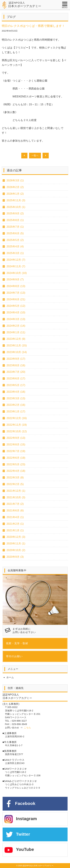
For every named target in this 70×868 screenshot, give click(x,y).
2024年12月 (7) (15, 260)
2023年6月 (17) (15, 379)
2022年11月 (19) (16, 425)
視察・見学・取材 (17, 643)
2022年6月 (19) (15, 458)
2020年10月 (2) (15, 550)
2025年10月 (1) (15, 207)
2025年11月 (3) (15, 200)
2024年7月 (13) (15, 293)
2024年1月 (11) (15, 332)
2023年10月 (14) (16, 352)
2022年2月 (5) (15, 484)
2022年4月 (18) (15, 471)
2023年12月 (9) (15, 339)
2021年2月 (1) (15, 524)
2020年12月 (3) (15, 537)
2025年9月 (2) (15, 213)
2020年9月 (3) (15, 557)
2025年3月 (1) (15, 253)
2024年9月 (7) (15, 279)
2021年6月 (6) (15, 511)
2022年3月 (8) (15, 478)
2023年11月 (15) (16, 346)
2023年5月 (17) (15, 385)
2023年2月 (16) (15, 405)
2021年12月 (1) (15, 491)
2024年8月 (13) (15, 286)
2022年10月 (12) (16, 431)
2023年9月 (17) (15, 359)
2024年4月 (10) (15, 312)
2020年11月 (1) (15, 544)
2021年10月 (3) (15, 497)
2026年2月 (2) (15, 187)
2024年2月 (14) (15, 326)
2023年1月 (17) (15, 412)
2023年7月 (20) (15, 372)
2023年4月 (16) (15, 392)
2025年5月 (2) (15, 240)
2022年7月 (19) (15, 451)
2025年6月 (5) (15, 233)
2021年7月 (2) (15, 504)
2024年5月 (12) (15, 306)
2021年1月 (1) (15, 530)
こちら (27, 728)
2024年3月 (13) (15, 319)
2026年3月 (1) (15, 180)
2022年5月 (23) (15, 464)
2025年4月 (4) (15, 246)
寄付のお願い (14, 656)
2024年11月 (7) (15, 266)
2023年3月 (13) (15, 398)
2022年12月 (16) (16, 418)
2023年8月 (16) (15, 365)
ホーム (10, 677)
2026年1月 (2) (15, 194)
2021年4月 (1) (15, 517)
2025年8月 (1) (15, 220)
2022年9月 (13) (15, 438)
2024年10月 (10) (16, 273)
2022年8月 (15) (15, 445)
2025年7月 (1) (15, 227)
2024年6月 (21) (15, 299)
